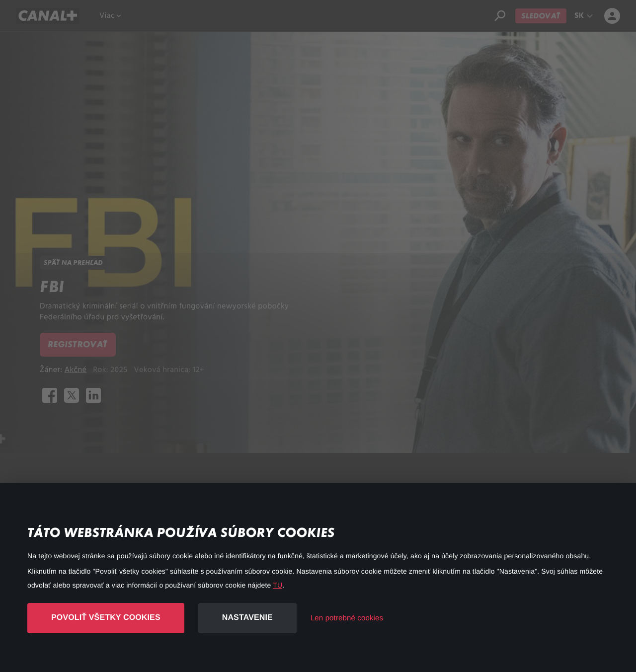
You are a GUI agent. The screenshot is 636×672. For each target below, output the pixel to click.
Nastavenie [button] (247, 618)
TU (278, 585)
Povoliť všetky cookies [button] (106, 618)
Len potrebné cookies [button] (347, 618)
